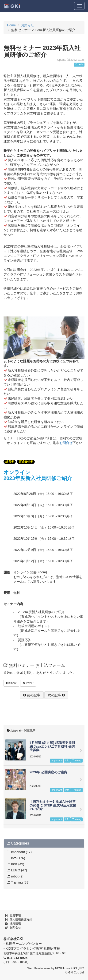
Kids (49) (16, 864)
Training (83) (18, 882)
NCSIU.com (63, 968)
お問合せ (66, 443)
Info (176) (16, 858)
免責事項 (15, 916)
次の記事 (56, 695)
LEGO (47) (17, 870)
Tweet (28, 683)
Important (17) (19, 852)
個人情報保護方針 (21, 920)
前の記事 (32, 695)
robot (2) (15, 876)
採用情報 (15, 923)
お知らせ (27, 25)
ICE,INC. (79, 968)
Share (11, 683)
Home (11, 25)
